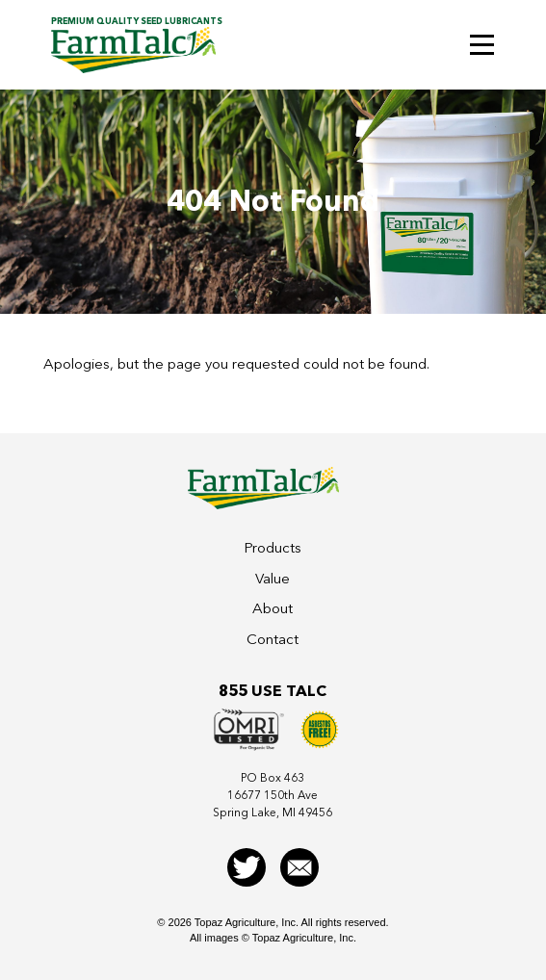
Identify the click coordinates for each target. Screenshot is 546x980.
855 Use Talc (273, 691)
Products (273, 548)
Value (273, 579)
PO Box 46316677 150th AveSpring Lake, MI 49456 (273, 795)
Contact (273, 639)
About (273, 608)
